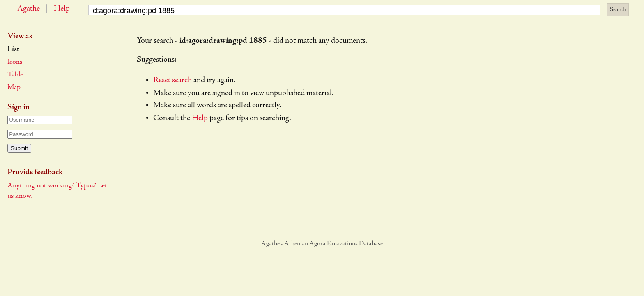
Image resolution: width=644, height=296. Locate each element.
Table (15, 75)
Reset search (172, 80)
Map (14, 88)
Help (62, 9)
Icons (15, 62)
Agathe (29, 9)
